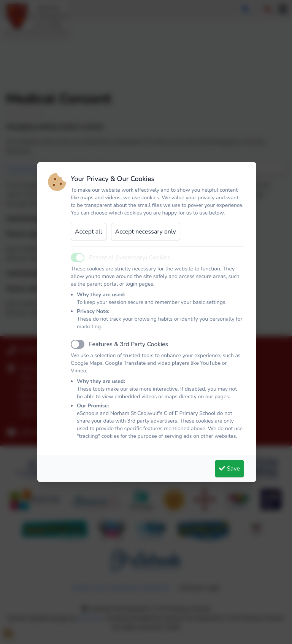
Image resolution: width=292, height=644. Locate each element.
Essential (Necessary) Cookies (130, 258)
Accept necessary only (146, 232)
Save (229, 469)
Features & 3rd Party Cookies (129, 344)
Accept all (89, 232)
